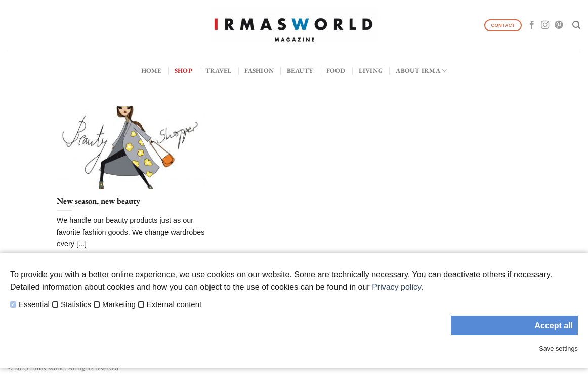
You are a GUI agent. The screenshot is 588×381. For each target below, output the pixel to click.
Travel (219, 71)
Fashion (259, 71)
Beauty (300, 71)
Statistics (76, 304)
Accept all (554, 326)
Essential (34, 304)
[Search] (576, 25)
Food (336, 71)
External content (174, 304)
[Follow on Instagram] (545, 25)
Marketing (119, 304)
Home (151, 71)
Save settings (558, 348)
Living (371, 71)
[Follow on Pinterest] (559, 25)
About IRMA (421, 71)
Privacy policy (396, 287)
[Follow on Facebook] (532, 25)
